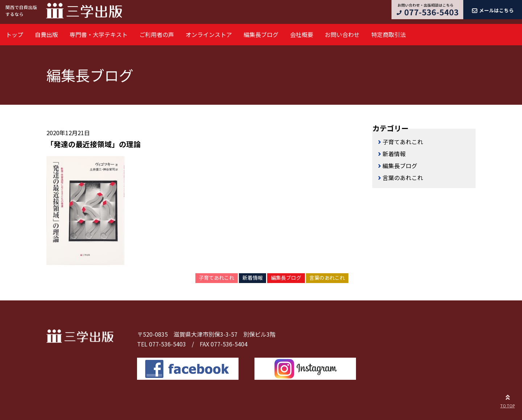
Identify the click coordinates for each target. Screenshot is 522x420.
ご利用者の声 (157, 34)
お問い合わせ (342, 34)
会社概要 (302, 34)
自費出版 (46, 34)
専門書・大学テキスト (99, 34)
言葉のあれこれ (327, 278)
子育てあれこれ (216, 278)
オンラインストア (209, 34)
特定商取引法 (389, 34)
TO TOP (507, 400)
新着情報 (253, 278)
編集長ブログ (261, 34)
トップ (14, 34)
